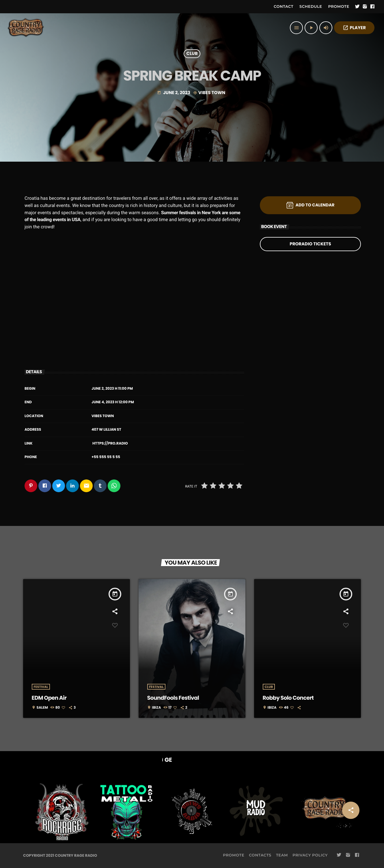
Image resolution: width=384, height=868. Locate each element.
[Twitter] (357, 7)
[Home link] (26, 28)
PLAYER (354, 28)
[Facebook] (372, 7)
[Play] (311, 28)
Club (192, 54)
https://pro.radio (110, 444)
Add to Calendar (311, 205)
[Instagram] (365, 7)
